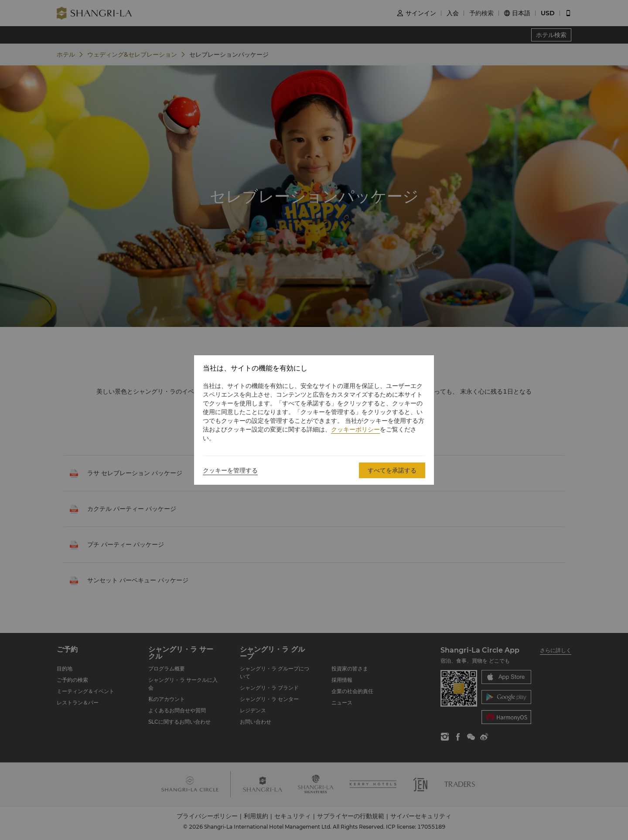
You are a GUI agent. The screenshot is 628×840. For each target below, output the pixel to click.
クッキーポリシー (355, 429)
